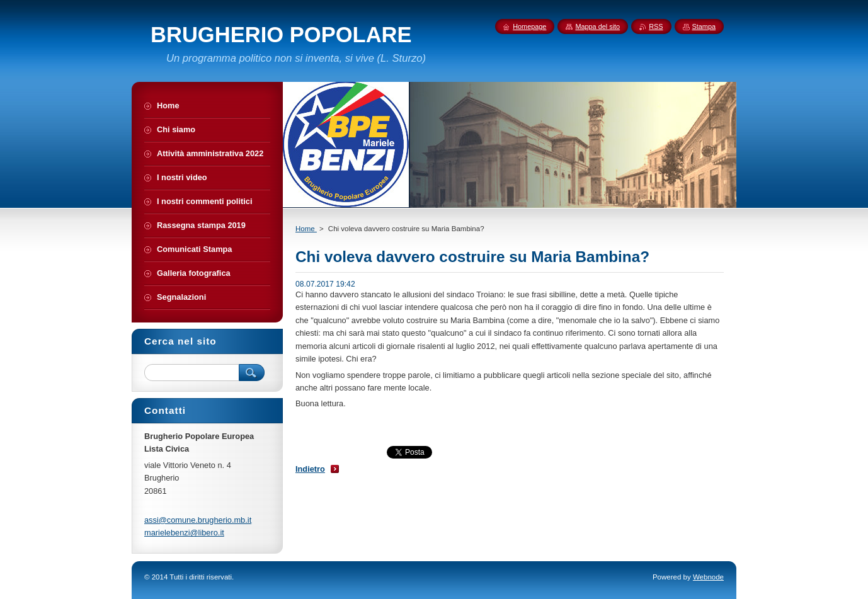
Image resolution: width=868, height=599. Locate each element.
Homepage (529, 26)
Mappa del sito (597, 26)
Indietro (310, 469)
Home (306, 229)
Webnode (708, 577)
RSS (656, 26)
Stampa (704, 26)
